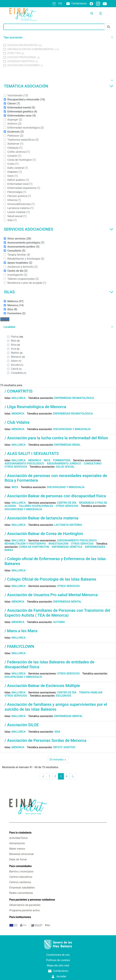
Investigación (59, 544)
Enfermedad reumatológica (74, 398)
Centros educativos (21, 877)
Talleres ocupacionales (36, 506)
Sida (57, 732)
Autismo (59, 622)
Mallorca (19, 398)
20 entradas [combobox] (59, 760)
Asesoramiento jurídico (64, 464)
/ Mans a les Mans (21, 631)
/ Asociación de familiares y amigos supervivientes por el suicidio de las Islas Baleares (56, 707)
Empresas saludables (22, 888)
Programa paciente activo (24, 910)
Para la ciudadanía (20, 833)
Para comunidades (20, 866)
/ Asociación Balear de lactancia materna (41, 518)
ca (60, 3)
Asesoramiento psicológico (24, 464)
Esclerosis (64, 696)
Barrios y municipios (21, 871)
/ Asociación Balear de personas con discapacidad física (55, 496)
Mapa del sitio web (58, 966)
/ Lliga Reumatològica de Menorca (35, 407)
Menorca (18, 414)
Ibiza (47, 460)
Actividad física (18, 838)
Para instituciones (20, 917)
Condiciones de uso (58, 955)
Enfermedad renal (67, 445)
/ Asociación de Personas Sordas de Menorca (45, 740)
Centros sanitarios (20, 882)
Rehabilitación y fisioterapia (25, 544)
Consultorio (93, 464)
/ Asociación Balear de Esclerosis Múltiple (42, 686)
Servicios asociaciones (59, 229)
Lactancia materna (68, 525)
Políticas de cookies (58, 960)
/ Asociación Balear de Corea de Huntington (44, 534)
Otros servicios (16, 467)
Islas (59, 292)
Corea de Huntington (34, 547)
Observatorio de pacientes (25, 905)
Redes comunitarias (21, 893)
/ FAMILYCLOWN (19, 646)
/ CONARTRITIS (19, 391)
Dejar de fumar (18, 859)
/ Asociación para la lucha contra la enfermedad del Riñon (56, 438)
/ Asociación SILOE (22, 725)
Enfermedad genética (67, 547)
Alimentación (17, 843)
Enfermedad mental (67, 602)
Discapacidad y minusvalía (72, 429)
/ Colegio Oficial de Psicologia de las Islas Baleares (50, 579)
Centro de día (67, 503)
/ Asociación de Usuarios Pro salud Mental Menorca (51, 595)
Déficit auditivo (64, 747)
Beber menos (17, 849)
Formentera (62, 460)
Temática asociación (59, 86)
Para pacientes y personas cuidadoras (32, 900)
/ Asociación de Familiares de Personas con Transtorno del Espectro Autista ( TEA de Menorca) (57, 613)
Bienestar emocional (21, 854)
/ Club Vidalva (17, 422)
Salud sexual (65, 467)
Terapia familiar (91, 692)
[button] (58, 37)
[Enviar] (109, 27)
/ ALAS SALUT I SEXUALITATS (32, 454)
